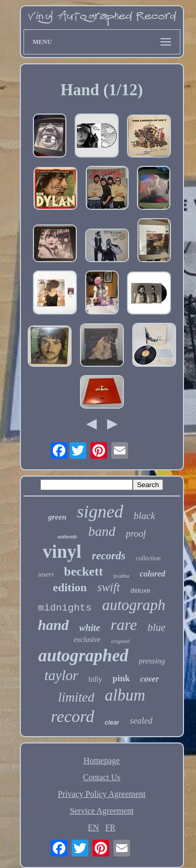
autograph (134, 605)
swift (108, 587)
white (90, 628)
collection (148, 558)
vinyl (62, 552)
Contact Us (102, 777)
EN (93, 827)
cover (149, 679)
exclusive (87, 640)
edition (70, 587)
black (145, 516)
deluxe (140, 590)
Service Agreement (101, 811)
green (57, 517)
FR (110, 827)
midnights (65, 608)
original (120, 641)
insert (46, 574)
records (109, 556)
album (125, 695)
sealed (141, 721)
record (72, 716)
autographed (83, 656)
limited (76, 697)
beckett (83, 571)
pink (121, 678)
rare (124, 624)
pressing (152, 661)
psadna (122, 576)
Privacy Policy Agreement (102, 794)
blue (156, 627)
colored (152, 574)
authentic (68, 537)
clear (112, 723)
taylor (61, 675)
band (102, 531)
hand (53, 625)
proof (136, 534)
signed (100, 511)
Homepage (102, 760)
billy (96, 679)
